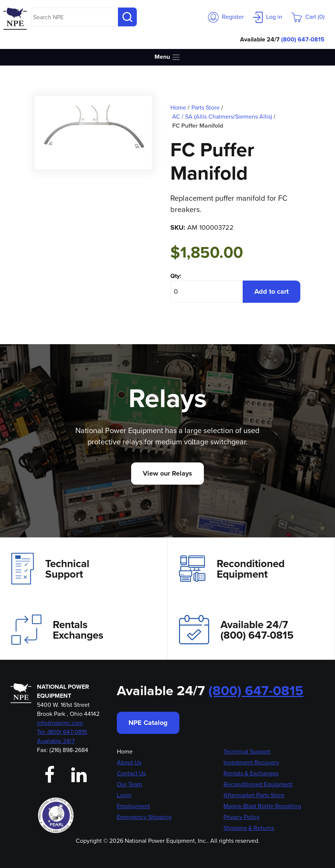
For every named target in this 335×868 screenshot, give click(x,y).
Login (124, 795)
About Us (129, 762)
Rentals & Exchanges (251, 773)
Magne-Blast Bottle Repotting (262, 806)
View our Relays (167, 473)
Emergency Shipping (144, 817)
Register (226, 17)
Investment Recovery (251, 762)
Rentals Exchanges (57, 630)
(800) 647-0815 (303, 39)
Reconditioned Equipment (232, 569)
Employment (133, 806)
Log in (268, 17)
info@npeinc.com (60, 723)
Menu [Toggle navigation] (167, 57)
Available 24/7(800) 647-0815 (236, 629)
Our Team (129, 784)
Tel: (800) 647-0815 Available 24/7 (62, 736)
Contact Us (131, 773)
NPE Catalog (148, 723)
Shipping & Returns (249, 828)
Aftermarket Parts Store (254, 795)
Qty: (176, 276)
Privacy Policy (242, 817)
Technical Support (50, 569)
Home (125, 751)
